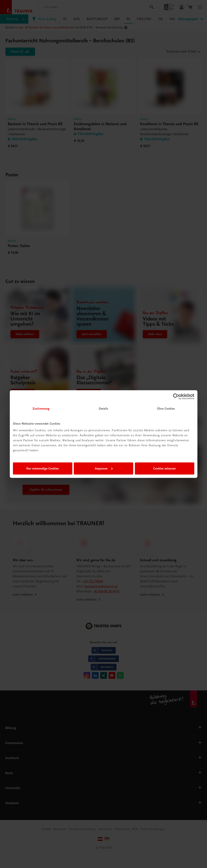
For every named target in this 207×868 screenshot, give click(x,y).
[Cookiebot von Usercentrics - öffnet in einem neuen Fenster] (176, 396)
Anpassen (104, 468)
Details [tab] (104, 409)
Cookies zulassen (164, 468)
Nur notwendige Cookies (43, 468)
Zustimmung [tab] (41, 409)
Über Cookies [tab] (166, 409)
